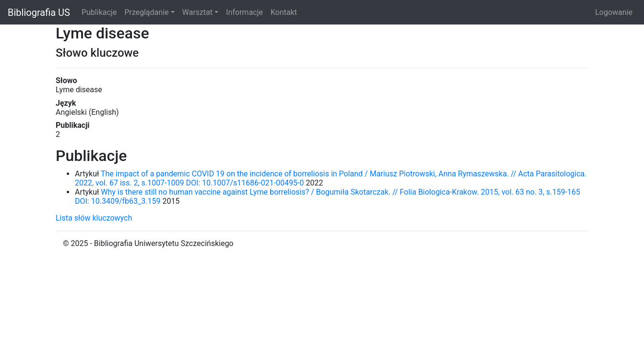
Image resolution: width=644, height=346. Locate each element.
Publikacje (99, 12)
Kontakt (284, 12)
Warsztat (197, 12)
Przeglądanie (146, 12)
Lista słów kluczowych (94, 218)
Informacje (244, 12)
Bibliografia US (39, 12)
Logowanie (614, 12)
